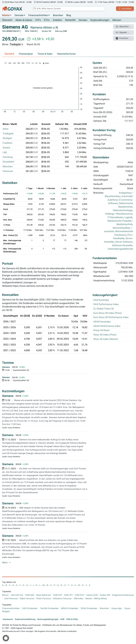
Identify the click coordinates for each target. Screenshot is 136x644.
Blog (69, 15)
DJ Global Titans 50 (104, 309)
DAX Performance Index (106, 304)
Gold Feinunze (11, 599)
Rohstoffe (70, 20)
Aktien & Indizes (24, 20)
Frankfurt (8, 143)
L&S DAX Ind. (17, 595)
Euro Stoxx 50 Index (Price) (108, 313)
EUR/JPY (69, 595)
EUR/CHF (58, 595)
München (8, 166)
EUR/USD (30, 595)
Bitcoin (5, 595)
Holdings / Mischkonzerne (119, 214)
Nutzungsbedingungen (48, 619)
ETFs (38, 20)
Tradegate (8, 134)
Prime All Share (101, 330)
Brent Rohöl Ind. (44, 595)
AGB (62, 619)
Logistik (128, 217)
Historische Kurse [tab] (66, 54)
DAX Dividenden (30, 608)
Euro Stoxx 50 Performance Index (111, 317)
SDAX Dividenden (89, 608)
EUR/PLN (79, 595)
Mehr (6, 563)
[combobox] (69, 9)
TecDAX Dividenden (49, 608)
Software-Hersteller (122, 245)
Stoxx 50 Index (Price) (105, 335)
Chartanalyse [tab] (26, 54)
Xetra (6, 129)
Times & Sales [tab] (45, 54)
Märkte (6, 15)
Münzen (117, 20)
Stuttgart (7, 138)
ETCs (47, 20)
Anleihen (57, 20)
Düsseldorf (8, 162)
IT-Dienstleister (115, 217)
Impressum (8, 619)
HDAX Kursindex (102, 322)
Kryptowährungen (100, 20)
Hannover (8, 171)
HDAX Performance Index (107, 326)
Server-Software (124, 242)
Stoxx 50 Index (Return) (106, 339)
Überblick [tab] (9, 54)
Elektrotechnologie (123, 210)
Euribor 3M (105, 595)
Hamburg (8, 157)
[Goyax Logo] (12, 9)
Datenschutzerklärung (25, 619)
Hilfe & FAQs (72, 619)
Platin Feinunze (43, 599)
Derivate (19, 15)
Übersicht (7, 20)
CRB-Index (78, 599)
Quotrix (6, 148)
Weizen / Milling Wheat (96, 599)
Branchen (58, 15)
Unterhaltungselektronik (120, 249)
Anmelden (125, 9)
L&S (5, 152)
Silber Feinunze (27, 599)
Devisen (83, 20)
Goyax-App (117, 608)
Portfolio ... (123, 38)
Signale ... (123, 32)
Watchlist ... (124, 27)
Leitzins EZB (92, 595)
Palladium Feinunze (62, 599)
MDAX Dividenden (70, 608)
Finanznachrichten (38, 15)
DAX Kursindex (101, 300)
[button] (6, 638)
